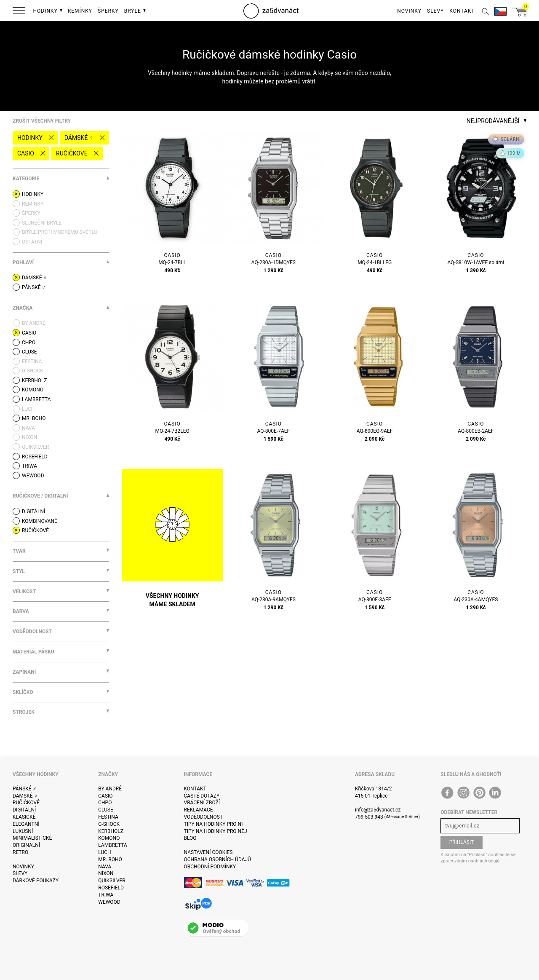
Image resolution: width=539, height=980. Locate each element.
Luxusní (23, 831)
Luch (104, 852)
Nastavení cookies (208, 852)
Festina (108, 817)
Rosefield (111, 888)
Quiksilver (112, 881)
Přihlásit (462, 842)
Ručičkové (72, 153)
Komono (109, 838)
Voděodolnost (203, 817)
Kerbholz (111, 831)
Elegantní (26, 824)
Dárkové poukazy (36, 881)
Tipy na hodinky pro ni (213, 824)
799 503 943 (369, 817)
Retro (20, 852)
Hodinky (30, 138)
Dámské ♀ (79, 138)
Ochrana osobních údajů (217, 860)
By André (110, 789)
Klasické (24, 817)
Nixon (106, 873)
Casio (26, 153)
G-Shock (109, 824)
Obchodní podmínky (210, 867)
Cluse (106, 810)
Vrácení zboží (202, 803)
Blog (190, 838)
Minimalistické (32, 838)
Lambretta (112, 845)
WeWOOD (109, 902)
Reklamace (199, 810)
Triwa (106, 895)
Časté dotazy (202, 796)
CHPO (105, 803)
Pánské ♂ (25, 789)
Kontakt (195, 789)
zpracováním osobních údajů (470, 861)
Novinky (23, 867)
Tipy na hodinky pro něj (216, 831)
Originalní (26, 845)
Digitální (24, 810)
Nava (105, 867)
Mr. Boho (110, 860)
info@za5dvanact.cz (378, 810)
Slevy (20, 873)
